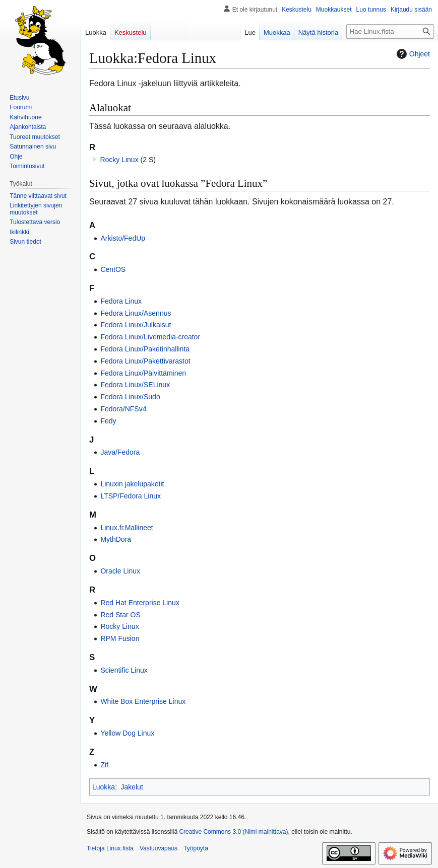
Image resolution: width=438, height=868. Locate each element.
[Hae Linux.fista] (390, 31)
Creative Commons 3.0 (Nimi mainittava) (233, 832)
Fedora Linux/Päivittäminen (143, 373)
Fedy (108, 421)
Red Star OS (120, 615)
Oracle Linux (120, 571)
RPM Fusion (120, 638)
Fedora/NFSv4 (123, 409)
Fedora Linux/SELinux (135, 385)
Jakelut (132, 787)
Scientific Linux (124, 670)
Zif (104, 765)
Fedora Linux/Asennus (136, 313)
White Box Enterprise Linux (143, 701)
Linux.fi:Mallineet (127, 528)
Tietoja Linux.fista (110, 848)
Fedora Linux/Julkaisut (136, 325)
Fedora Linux (121, 301)
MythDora (116, 539)
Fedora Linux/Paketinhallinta (145, 349)
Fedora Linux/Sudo (130, 397)
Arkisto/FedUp (123, 238)
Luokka (104, 787)
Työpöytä (196, 848)
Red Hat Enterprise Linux (140, 603)
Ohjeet (412, 54)
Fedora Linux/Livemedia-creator (150, 337)
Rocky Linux (119, 160)
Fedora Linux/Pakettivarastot (145, 361)
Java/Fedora (120, 452)
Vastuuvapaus (159, 848)
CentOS (113, 269)
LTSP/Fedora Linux (131, 496)
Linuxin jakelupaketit (132, 484)
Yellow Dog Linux (127, 733)
